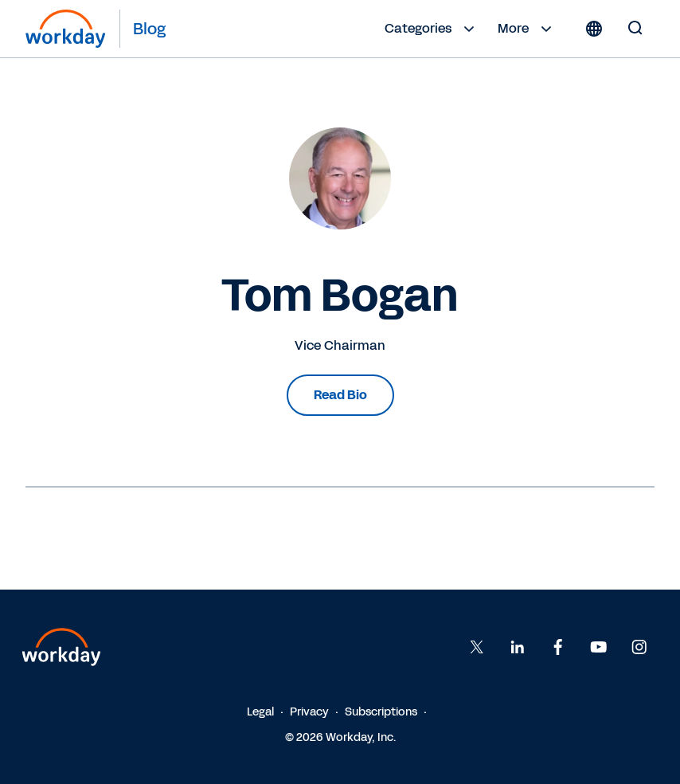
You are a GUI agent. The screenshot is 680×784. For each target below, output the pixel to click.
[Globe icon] (594, 29)
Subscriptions (381, 712)
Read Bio (340, 395)
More (527, 29)
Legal (260, 712)
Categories (432, 29)
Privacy (309, 712)
